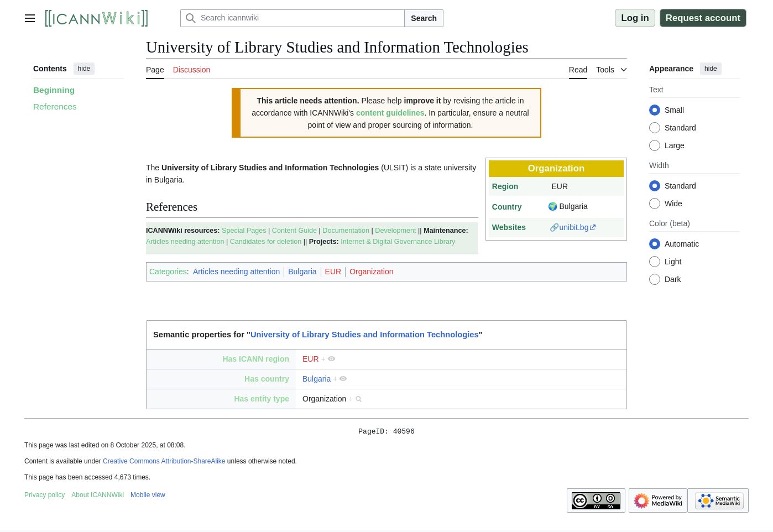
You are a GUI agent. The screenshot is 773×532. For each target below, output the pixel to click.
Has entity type (262, 399)
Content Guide (294, 231)
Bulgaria (302, 272)
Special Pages (244, 231)
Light (673, 262)
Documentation (346, 231)
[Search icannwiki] (293, 18)
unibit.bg (574, 227)
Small (674, 110)
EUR (333, 272)
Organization (371, 272)
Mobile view (148, 497)
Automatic (682, 244)
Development (395, 231)
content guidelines (390, 113)
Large (675, 145)
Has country (267, 379)
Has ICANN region (256, 359)
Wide (673, 204)
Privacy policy (45, 497)
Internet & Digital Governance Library (398, 242)
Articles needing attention (185, 242)
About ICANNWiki (98, 497)
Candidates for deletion (266, 242)
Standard (680, 128)
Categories (168, 272)
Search (424, 18)
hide (84, 69)
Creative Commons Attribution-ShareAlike (164, 463)
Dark (673, 279)
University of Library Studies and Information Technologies (365, 335)
